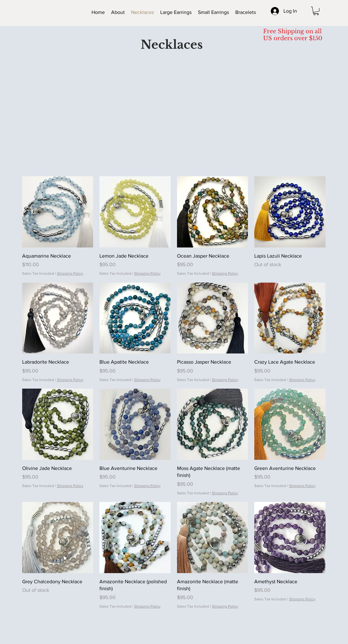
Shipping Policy (70, 273)
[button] (316, 11)
